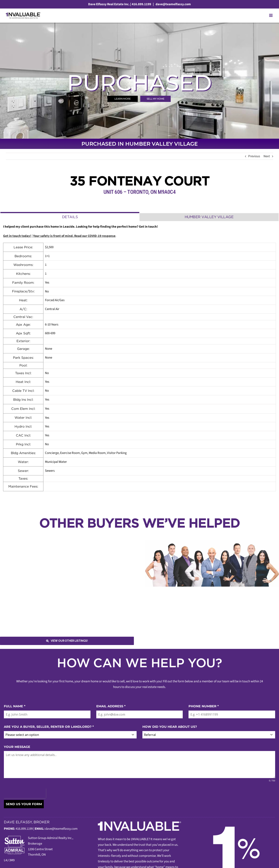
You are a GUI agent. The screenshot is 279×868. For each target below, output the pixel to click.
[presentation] (25, 793)
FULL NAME (15, 706)
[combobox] (70, 735)
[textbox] (67, 735)
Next (267, 156)
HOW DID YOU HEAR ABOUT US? (170, 727)
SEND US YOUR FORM (24, 804)
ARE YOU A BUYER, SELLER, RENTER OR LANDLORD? (49, 727)
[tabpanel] (139, 358)
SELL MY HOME (156, 99)
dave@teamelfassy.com (173, 4)
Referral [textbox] (150, 735)
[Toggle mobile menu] (271, 15)
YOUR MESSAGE (17, 747)
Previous (254, 156)
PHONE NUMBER (204, 706)
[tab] (70, 217)
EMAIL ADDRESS (111, 706)
